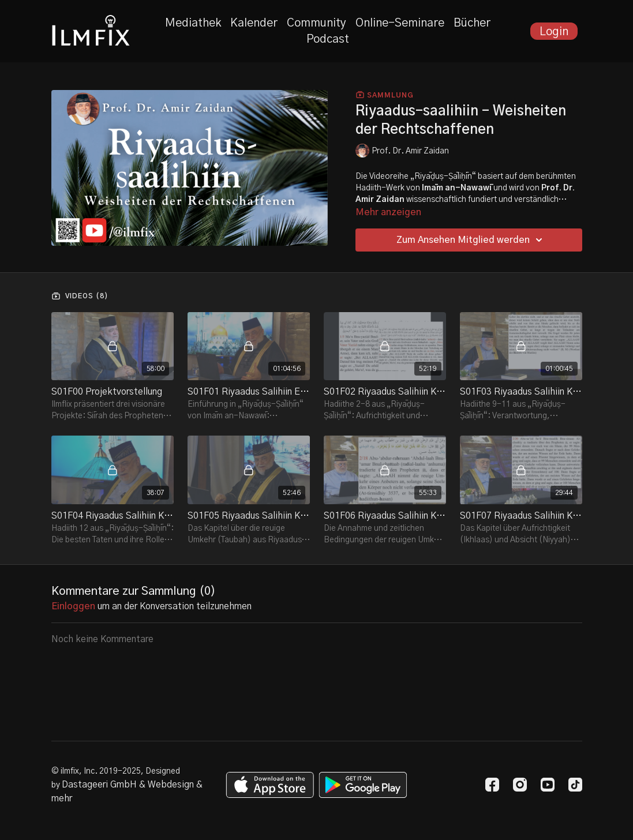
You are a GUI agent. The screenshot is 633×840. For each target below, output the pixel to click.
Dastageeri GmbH (99, 785)
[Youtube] (548, 785)
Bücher (472, 23)
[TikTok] (575, 785)
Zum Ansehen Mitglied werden (471, 240)
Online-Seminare (400, 23)
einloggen (73, 606)
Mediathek (193, 23)
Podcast (328, 39)
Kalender (254, 23)
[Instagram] (520, 785)
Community (316, 23)
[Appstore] (270, 785)
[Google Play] (363, 785)
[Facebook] (492, 785)
